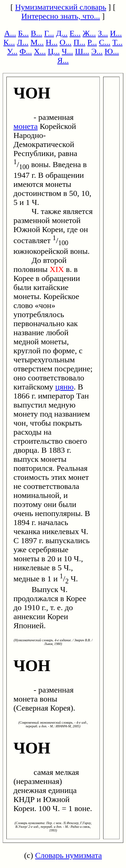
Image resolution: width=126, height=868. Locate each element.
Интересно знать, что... (60, 16)
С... (104, 42)
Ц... (54, 51)
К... (9, 42)
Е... (75, 33)
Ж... (89, 33)
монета (26, 126)
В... (37, 33)
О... (65, 42)
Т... (117, 42)
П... (79, 42)
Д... (62, 33)
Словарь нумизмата (68, 855)
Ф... (26, 51)
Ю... (112, 51)
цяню (65, 387)
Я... (63, 60)
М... (37, 42)
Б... (24, 33)
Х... (40, 51)
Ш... (82, 51)
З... (103, 33)
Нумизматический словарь (61, 7)
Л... (23, 42)
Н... (52, 42)
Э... (97, 51)
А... (10, 33)
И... (116, 33)
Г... (49, 33)
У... (12, 51)
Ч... (68, 51)
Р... (92, 42)
